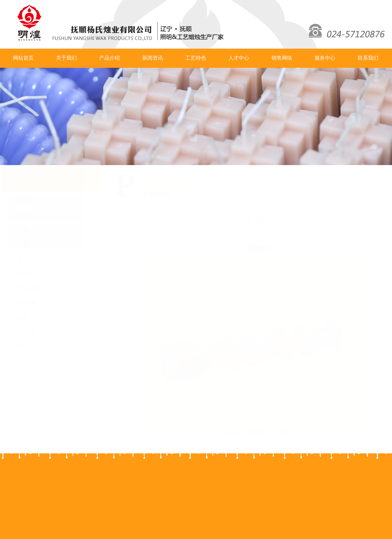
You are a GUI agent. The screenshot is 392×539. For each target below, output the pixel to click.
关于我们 (66, 58)
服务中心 (325, 58)
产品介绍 (110, 58)
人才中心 (239, 58)
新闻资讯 (153, 58)
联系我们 (368, 58)
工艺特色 (196, 58)
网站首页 (23, 58)
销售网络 (282, 58)
